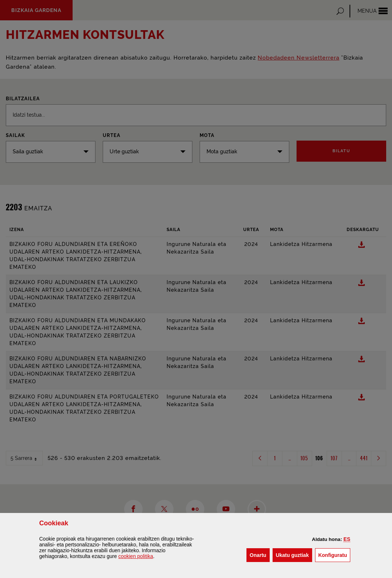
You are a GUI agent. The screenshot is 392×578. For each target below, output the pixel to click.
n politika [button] (136, 556)
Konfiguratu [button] (334, 555)
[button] (347, 539)
